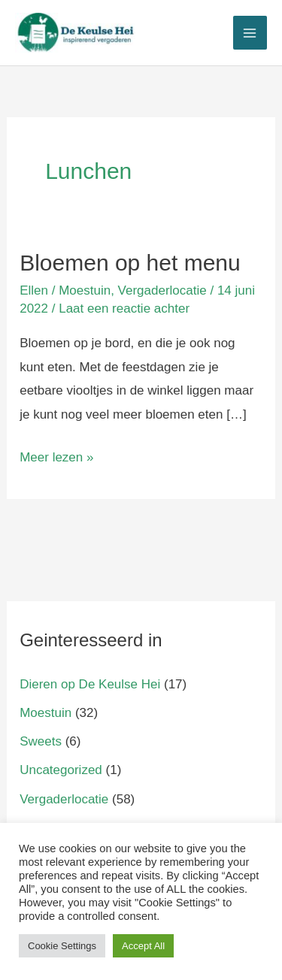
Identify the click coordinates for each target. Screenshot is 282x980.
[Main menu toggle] (250, 33)
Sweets (41, 741)
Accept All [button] (143, 946)
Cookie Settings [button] (62, 946)
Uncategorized (61, 770)
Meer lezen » (56, 455)
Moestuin (85, 290)
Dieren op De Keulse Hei (90, 684)
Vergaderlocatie (162, 290)
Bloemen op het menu (130, 263)
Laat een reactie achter (124, 309)
